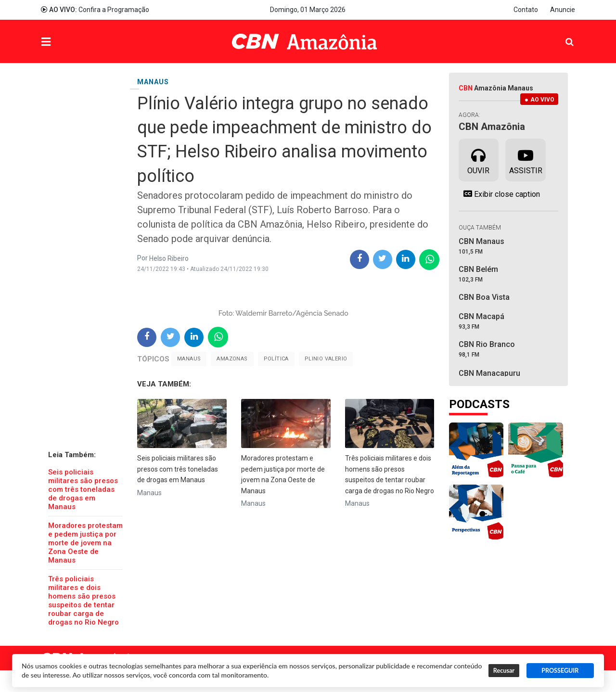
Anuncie (563, 10)
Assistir (526, 159)
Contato (526, 10)
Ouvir (478, 159)
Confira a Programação (95, 10)
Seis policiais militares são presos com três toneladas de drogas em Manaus (83, 489)
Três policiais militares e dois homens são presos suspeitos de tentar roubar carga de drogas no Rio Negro (83, 601)
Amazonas (232, 359)
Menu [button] (65, 43)
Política (276, 359)
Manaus (189, 359)
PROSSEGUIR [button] (560, 671)
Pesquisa (562, 34)
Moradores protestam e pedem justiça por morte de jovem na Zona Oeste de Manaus (85, 543)
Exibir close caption (499, 194)
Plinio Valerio (326, 359)
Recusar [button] (504, 671)
